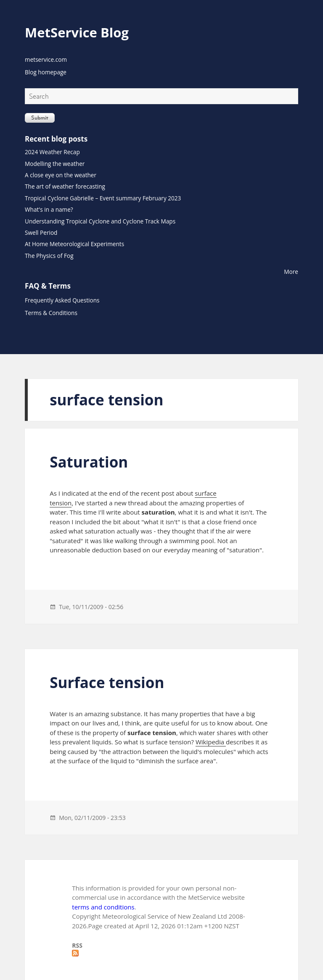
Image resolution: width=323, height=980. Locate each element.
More (291, 272)
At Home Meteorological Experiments (74, 244)
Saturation (89, 462)
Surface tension (107, 682)
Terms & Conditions (51, 313)
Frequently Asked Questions (62, 300)
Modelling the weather (55, 164)
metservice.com (46, 59)
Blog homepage (46, 72)
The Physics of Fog (49, 256)
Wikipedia (211, 742)
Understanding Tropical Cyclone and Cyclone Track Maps (100, 221)
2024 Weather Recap (52, 152)
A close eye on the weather (61, 175)
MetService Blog (77, 32)
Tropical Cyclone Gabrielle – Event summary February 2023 (103, 198)
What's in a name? (49, 209)
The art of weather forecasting (65, 186)
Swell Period (41, 233)
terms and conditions (103, 907)
